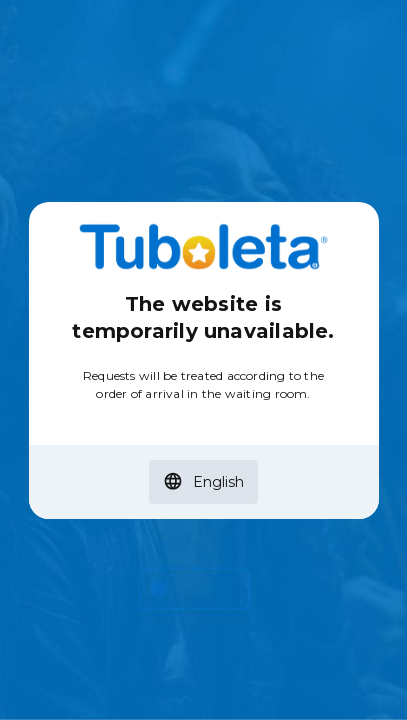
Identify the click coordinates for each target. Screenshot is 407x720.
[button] (203, 482)
